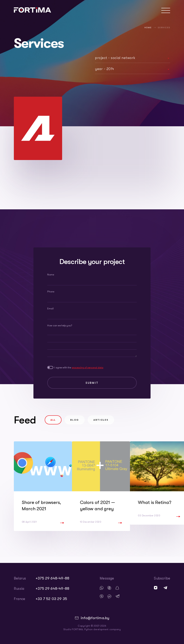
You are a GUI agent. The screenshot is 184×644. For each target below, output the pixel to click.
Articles (101, 420)
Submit (92, 383)
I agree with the (83, 368)
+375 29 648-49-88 (52, 578)
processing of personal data (92, 368)
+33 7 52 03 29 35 (51, 599)
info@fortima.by (95, 618)
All (53, 420)
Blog (74, 420)
